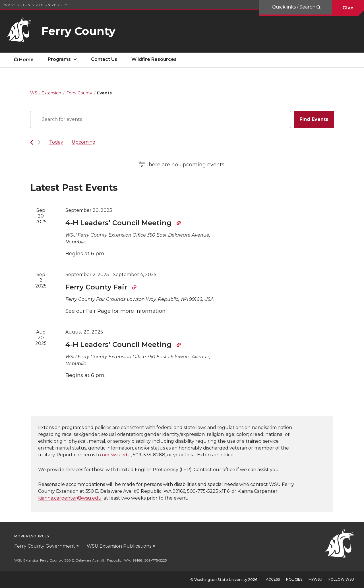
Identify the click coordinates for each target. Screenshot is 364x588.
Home (26, 60)
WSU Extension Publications (119, 546)
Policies (294, 579)
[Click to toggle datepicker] (84, 142)
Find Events (314, 119)
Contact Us (104, 59)
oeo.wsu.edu (116, 455)
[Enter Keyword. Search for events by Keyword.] (161, 119)
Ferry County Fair (97, 287)
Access (273, 579)
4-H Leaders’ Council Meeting (119, 223)
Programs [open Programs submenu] (59, 59)
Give (348, 8)
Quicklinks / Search (294, 7)
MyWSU (315, 579)
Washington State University (36, 5)
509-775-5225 (156, 560)
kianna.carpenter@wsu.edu (70, 498)
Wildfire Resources (154, 59)
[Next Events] (39, 142)
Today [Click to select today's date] (56, 142)
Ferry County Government (45, 546)
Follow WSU (341, 579)
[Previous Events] (32, 142)
